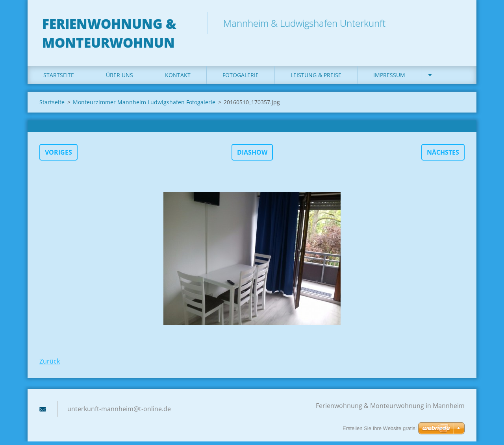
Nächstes (443, 156)
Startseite (59, 78)
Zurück (50, 365)
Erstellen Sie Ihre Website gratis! (380, 428)
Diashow (252, 156)
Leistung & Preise (316, 78)
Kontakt (178, 78)
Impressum (389, 78)
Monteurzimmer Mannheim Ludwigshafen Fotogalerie (144, 106)
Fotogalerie (241, 78)
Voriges (58, 156)
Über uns (120, 78)
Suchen (456, 23)
